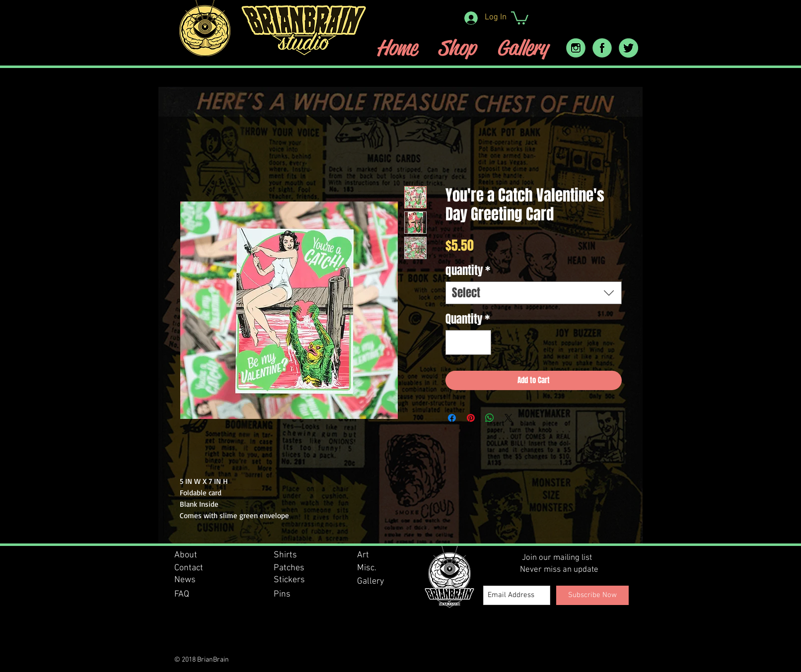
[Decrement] (457, 343)
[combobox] (534, 293)
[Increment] (480, 343)
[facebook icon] (602, 48)
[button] (520, 17)
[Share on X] (509, 418)
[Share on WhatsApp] (490, 418)
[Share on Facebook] (452, 418)
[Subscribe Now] (592, 595)
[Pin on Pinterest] (471, 418)
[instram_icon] (576, 48)
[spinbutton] (468, 343)
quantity (468, 270)
